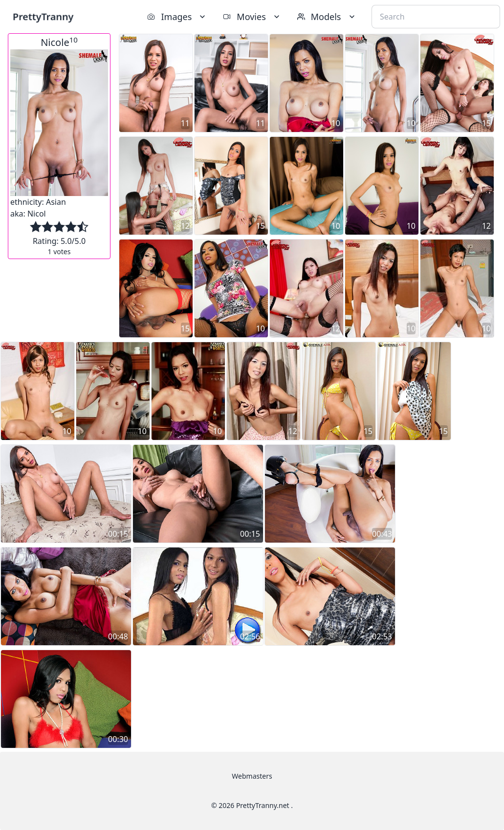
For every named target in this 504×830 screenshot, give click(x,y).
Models (327, 17)
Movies (252, 17)
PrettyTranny (43, 16)
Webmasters (252, 776)
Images (177, 17)
